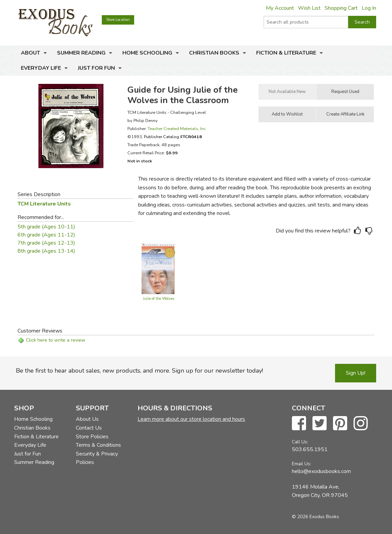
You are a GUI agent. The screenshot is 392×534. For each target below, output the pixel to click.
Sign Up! (356, 373)
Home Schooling (147, 53)
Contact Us (89, 428)
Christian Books (214, 53)
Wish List (309, 8)
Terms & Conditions (98, 445)
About (31, 53)
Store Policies (92, 437)
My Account (280, 8)
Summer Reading (81, 53)
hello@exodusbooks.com (321, 471)
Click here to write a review (56, 340)
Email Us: (301, 464)
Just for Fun (96, 68)
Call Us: (300, 442)
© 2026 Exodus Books (315, 517)
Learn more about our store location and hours (191, 419)
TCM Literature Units (44, 204)
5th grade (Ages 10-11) (46, 227)
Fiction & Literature (286, 53)
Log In (369, 8)
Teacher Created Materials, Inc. (177, 129)
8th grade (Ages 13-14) (46, 251)
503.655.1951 (310, 449)
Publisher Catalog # (173, 137)
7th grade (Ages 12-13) (46, 243)
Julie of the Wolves (159, 299)
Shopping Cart (341, 8)
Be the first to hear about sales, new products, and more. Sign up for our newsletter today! (139, 371)
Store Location (118, 20)
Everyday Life (41, 68)
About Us (87, 419)
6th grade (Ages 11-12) (46, 235)
